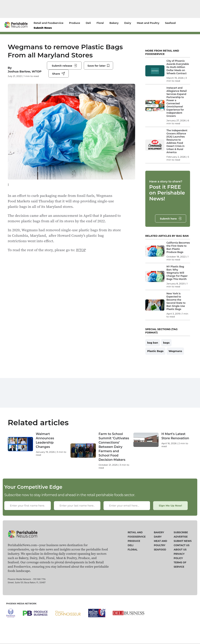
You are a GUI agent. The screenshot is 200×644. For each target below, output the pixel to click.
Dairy (128, 23)
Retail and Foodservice (48, 23)
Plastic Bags (155, 351)
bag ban (153, 343)
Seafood (170, 23)
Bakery (114, 23)
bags (166, 343)
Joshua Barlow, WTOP (25, 71)
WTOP (81, 250)
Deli (88, 23)
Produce (75, 23)
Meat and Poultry (148, 23)
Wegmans (175, 351)
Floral (100, 23)
